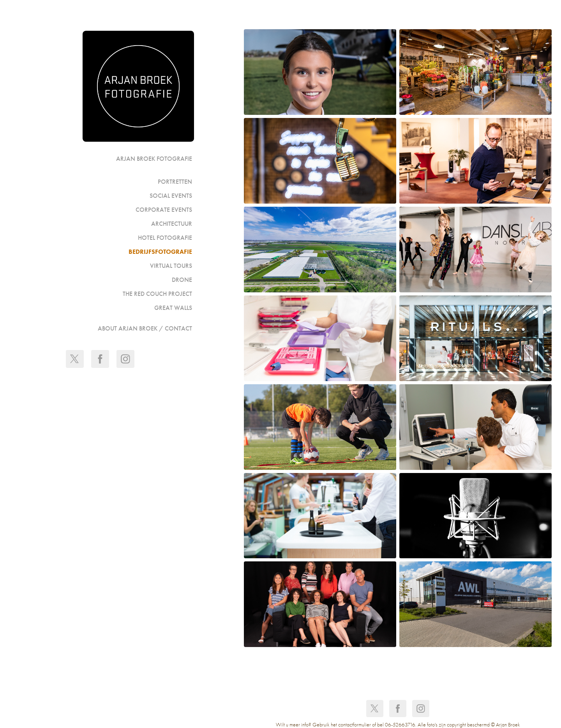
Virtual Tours (171, 266)
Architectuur (172, 224)
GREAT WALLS (173, 308)
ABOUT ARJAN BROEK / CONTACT (145, 328)
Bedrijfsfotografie (160, 252)
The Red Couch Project (157, 294)
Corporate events (164, 210)
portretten (175, 182)
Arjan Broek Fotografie (154, 159)
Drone (182, 280)
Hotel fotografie (165, 238)
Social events (171, 196)
